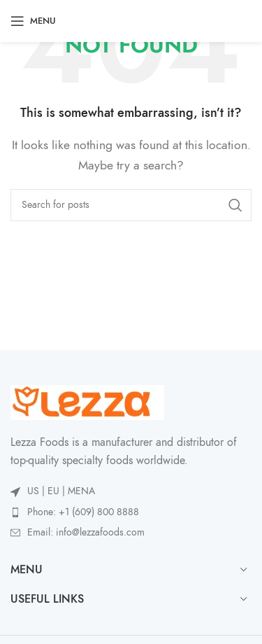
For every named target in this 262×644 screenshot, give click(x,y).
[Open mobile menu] (33, 21)
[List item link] (131, 512)
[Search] (131, 205)
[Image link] (87, 402)
